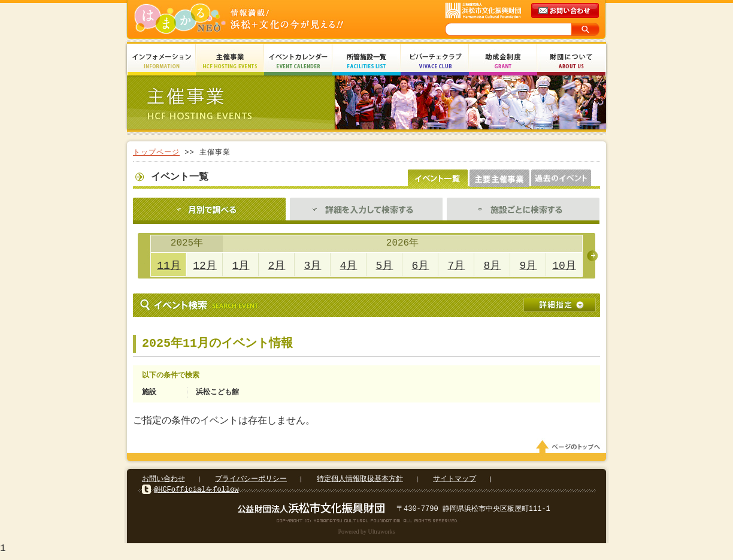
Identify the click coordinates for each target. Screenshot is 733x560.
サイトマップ (455, 482)
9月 (528, 266)
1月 (241, 266)
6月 (421, 266)
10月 (564, 266)
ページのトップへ (570, 450)
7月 (457, 266)
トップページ (156, 152)
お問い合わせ (163, 482)
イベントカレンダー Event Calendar (298, 61)
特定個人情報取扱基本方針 (360, 482)
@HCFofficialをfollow (196, 493)
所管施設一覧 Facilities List (366, 61)
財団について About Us (571, 61)
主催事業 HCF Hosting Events (230, 61)
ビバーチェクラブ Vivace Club (435, 61)
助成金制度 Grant (503, 61)
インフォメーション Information (162, 61)
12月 (205, 266)
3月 (313, 266)
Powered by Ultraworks (367, 535)
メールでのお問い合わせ (566, 11)
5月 (385, 266)
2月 (277, 266)
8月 (493, 266)
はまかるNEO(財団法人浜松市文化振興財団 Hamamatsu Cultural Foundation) (265, 19)
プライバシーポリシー (251, 482)
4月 (349, 266)
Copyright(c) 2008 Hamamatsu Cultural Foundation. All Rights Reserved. (367, 524)
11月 (169, 266)
